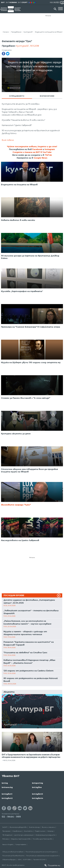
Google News (40, 158)
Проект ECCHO (39, 860)
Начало (6, 32)
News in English (8, 844)
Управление (17, 831)
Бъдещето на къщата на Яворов (49, 32)
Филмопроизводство (18, 827)
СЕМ (19, 860)
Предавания (16, 32)
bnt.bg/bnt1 (7, 794)
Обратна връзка (9, 860)
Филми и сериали (48, 827)
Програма (6, 831)
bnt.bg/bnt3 (37, 794)
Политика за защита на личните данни (41, 852)
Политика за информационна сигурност (42, 856)
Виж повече (8, 140)
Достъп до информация (24, 835)
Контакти (28, 831)
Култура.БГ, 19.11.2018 (27, 46)
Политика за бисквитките (13, 856)
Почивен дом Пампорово (42, 839)
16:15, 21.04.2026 (9, 760)
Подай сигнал (40, 831)
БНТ (3, 2)
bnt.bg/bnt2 (7, 798)
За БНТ (5, 827)
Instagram (50, 149)
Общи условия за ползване (13, 852)
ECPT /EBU (27, 860)
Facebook (37, 149)
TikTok (48, 155)
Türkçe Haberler (21, 844)
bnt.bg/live (37, 787)
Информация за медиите (45, 835)
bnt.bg (5, 783)
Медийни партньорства (21, 839)
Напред (50, 831)
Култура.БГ (28, 32)
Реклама (48, 16)
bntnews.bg (7, 787)
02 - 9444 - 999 (11, 817)
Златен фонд (34, 827)
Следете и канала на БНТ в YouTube (32, 152)
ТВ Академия (7, 835)
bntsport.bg (37, 783)
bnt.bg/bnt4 (38, 798)
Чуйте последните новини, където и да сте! (32, 147)
